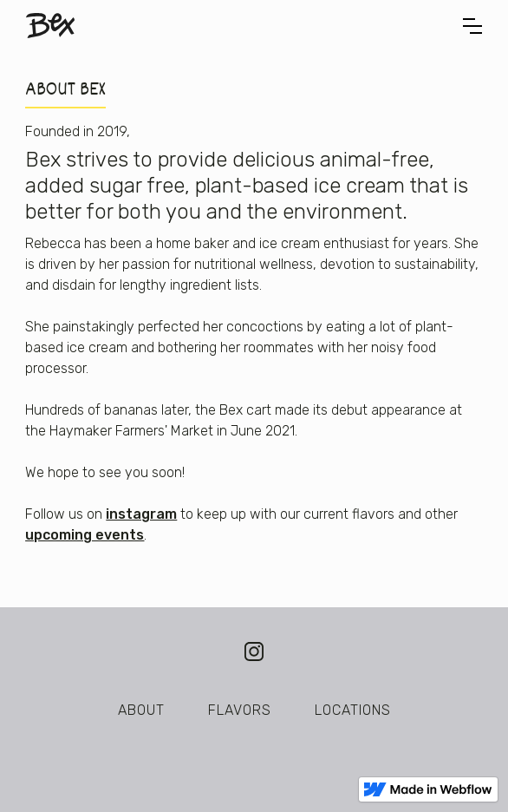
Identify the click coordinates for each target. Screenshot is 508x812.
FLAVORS (240, 710)
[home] (50, 26)
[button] (472, 26)
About (141, 710)
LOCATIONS (353, 710)
